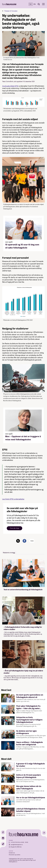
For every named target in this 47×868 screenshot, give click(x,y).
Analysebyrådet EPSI (10, 86)
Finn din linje (14, 528)
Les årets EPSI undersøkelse (13, 499)
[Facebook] (3, 832)
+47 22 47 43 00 (15, 842)
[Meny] (43, 4)
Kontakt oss (12, 853)
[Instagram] (3, 838)
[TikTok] (3, 844)
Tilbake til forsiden (11, 11)
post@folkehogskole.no (17, 845)
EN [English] (35, 4)
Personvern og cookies (15, 855)
